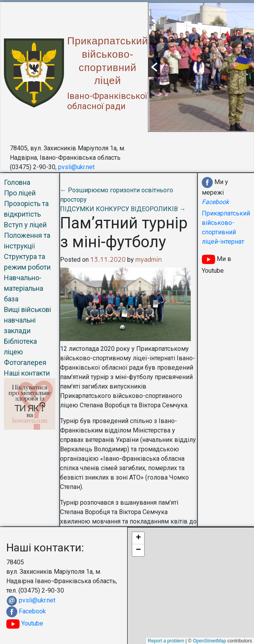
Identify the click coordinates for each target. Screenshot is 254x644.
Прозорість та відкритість (26, 209)
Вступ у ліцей (25, 225)
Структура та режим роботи (27, 262)
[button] (154, 67)
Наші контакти (27, 373)
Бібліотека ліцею (20, 347)
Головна (17, 182)
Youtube (25, 623)
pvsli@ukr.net (76, 167)
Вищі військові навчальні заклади (27, 320)
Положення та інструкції (27, 241)
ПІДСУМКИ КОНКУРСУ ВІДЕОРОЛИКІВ (123, 209)
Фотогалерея (25, 362)
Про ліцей (20, 193)
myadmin (149, 259)
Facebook (32, 611)
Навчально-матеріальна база (24, 288)
